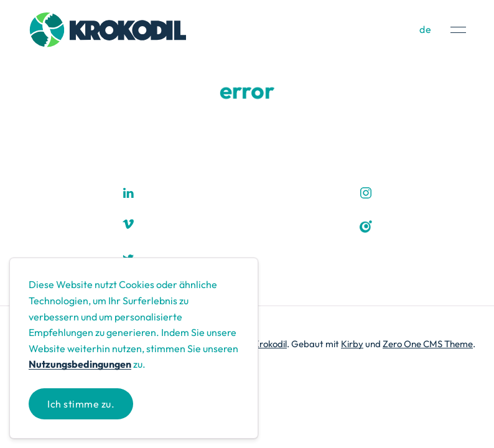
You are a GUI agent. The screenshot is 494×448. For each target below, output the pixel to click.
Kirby (352, 344)
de (426, 29)
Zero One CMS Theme (428, 344)
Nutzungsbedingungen (80, 364)
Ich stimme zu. (81, 404)
